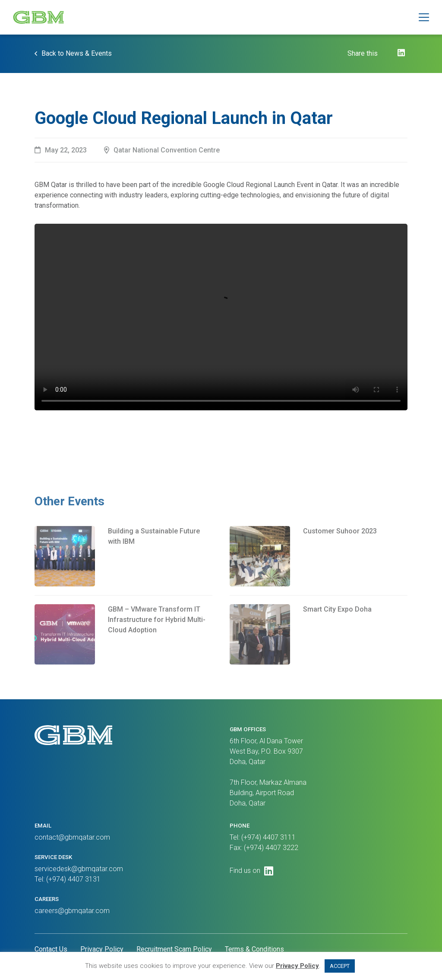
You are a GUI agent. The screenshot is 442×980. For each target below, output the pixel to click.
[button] (424, 17)
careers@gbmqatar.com (72, 911)
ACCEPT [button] (340, 966)
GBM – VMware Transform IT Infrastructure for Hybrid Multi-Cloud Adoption (157, 639)
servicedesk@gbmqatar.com (79, 869)
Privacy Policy (102, 949)
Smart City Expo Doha (337, 629)
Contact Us (51, 949)
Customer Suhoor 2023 (340, 550)
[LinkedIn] (401, 53)
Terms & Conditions (254, 949)
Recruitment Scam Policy (174, 949)
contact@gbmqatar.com (72, 837)
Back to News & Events (77, 53)
